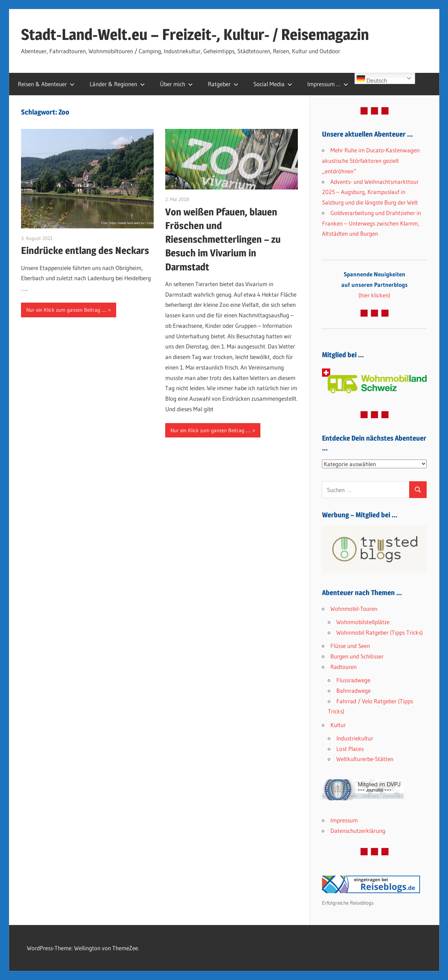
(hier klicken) (374, 285)
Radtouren (344, 667)
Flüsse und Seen (350, 646)
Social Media (273, 84)
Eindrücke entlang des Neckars (85, 250)
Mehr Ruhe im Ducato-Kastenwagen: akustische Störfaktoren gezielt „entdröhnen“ (371, 161)
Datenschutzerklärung (358, 831)
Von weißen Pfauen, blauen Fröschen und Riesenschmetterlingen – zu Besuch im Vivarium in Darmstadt (223, 239)
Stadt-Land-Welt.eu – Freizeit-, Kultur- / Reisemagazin (195, 34)
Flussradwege (353, 680)
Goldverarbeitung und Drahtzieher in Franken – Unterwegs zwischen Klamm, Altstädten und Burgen (372, 223)
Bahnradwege (353, 691)
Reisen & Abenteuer (46, 84)
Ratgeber (223, 84)
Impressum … (328, 84)
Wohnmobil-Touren (354, 609)
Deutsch (372, 79)
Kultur (338, 725)
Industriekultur (355, 738)
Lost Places (350, 749)
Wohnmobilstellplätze (363, 622)
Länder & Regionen (117, 84)
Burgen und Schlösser (357, 656)
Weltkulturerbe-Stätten (365, 759)
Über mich (176, 84)
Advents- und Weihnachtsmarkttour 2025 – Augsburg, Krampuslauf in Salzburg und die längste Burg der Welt (370, 192)
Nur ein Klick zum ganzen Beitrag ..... (66, 310)
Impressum (344, 820)
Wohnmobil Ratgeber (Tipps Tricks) (380, 632)
